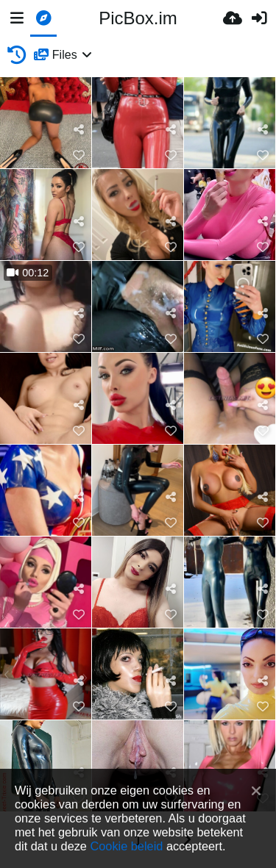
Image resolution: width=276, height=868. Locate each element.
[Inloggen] (259, 18)
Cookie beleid (126, 846)
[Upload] (233, 18)
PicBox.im (138, 18)
